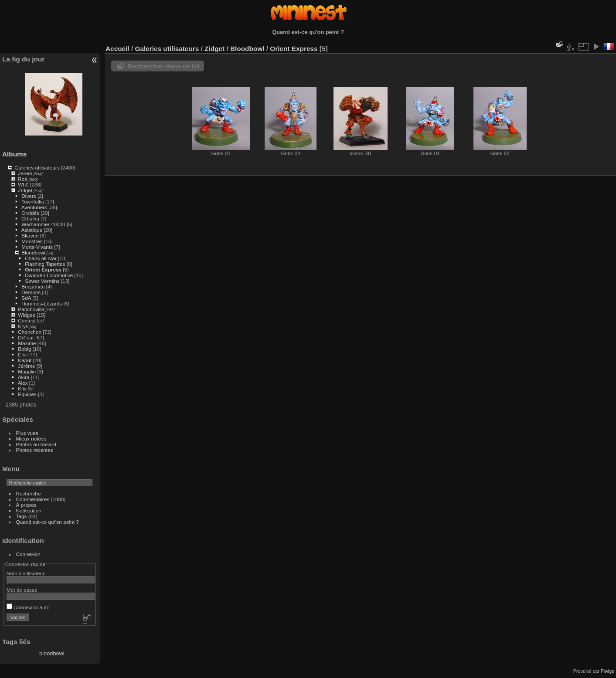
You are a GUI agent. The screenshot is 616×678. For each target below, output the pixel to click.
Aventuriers (34, 207)
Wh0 (23, 185)
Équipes (27, 394)
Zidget (25, 190)
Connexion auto (28, 607)
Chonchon (30, 332)
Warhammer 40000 (43, 224)
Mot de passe (22, 590)
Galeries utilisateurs (37, 168)
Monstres (32, 241)
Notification (29, 510)
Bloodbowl (33, 253)
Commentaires (33, 499)
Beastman (33, 286)
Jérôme (26, 366)
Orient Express (43, 270)
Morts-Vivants (37, 247)
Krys (23, 326)
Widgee (27, 315)
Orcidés (30, 213)
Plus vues (27, 433)
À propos (26, 505)
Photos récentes (35, 450)
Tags (22, 516)
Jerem (25, 173)
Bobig (24, 349)
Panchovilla (31, 309)
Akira (24, 377)
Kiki (22, 388)
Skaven (30, 236)
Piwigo (607, 671)
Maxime (27, 343)
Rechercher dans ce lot (164, 66)
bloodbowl (52, 653)
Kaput (25, 360)
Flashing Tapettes (45, 264)
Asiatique (32, 230)
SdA (26, 298)
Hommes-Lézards (42, 303)
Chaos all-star (41, 258)
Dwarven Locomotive (49, 275)
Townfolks (33, 202)
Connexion (28, 554)
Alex (23, 383)
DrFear (26, 337)
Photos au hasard (36, 444)
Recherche (29, 493)
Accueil (117, 49)
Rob (23, 179)
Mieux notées (31, 439)
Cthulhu (30, 219)
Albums (14, 154)
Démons (31, 292)
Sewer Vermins (42, 281)
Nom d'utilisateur (26, 573)
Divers (29, 196)
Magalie (27, 371)
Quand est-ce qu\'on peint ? (48, 522)
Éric (22, 354)
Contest (27, 320)
